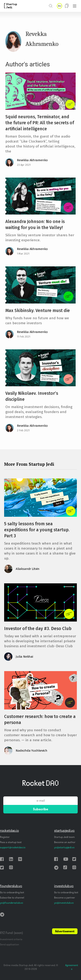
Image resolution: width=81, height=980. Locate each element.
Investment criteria (11, 939)
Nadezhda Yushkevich (32, 751)
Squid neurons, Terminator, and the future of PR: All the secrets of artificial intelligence (40, 123)
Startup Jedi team (64, 837)
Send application (10, 944)
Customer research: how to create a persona (40, 720)
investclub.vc (64, 886)
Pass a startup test (11, 842)
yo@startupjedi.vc (64, 847)
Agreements (72, 967)
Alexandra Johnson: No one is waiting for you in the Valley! (35, 225)
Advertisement (65, 931)
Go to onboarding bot (12, 892)
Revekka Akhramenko (32, 160)
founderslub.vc (11, 886)
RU (60, 6)
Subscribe (41, 809)
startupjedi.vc (64, 830)
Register (5, 837)
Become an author (65, 842)
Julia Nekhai (24, 657)
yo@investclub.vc (64, 903)
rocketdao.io (9, 830)
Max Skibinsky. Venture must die (38, 311)
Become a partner (65, 898)
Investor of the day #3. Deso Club (38, 629)
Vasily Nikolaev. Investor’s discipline (32, 396)
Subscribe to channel (12, 898)
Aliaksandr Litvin (28, 569)
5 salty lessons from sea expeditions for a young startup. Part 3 (37, 530)
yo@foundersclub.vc (12, 903)
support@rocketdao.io (13, 847)
